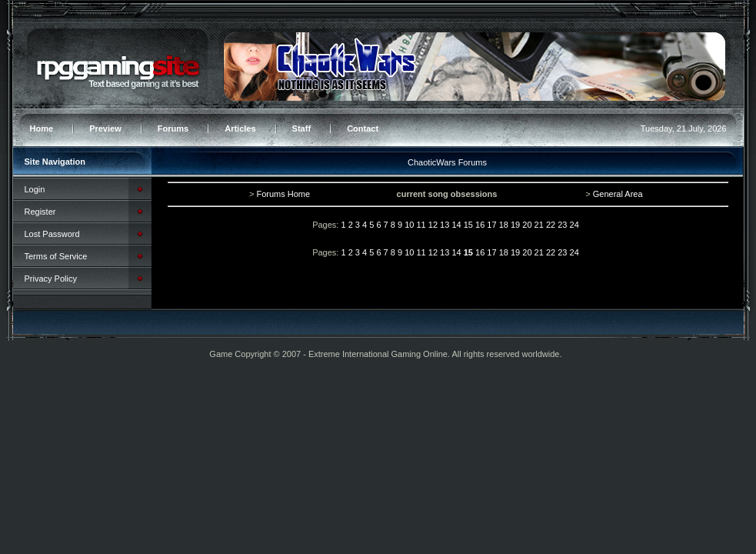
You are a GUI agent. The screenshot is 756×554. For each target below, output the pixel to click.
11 (421, 225)
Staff (301, 128)
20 (527, 225)
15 (468, 225)
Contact (363, 128)
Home (42, 128)
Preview (105, 128)
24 (574, 225)
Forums (173, 128)
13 (445, 225)
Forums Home (283, 194)
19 (515, 225)
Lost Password (52, 234)
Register (40, 212)
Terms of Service (56, 256)
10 (409, 225)
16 (480, 225)
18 (504, 225)
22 (551, 225)
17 (491, 225)
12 (433, 225)
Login (35, 189)
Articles (240, 128)
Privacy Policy (51, 279)
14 (456, 225)
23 (562, 225)
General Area (618, 194)
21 (539, 225)
